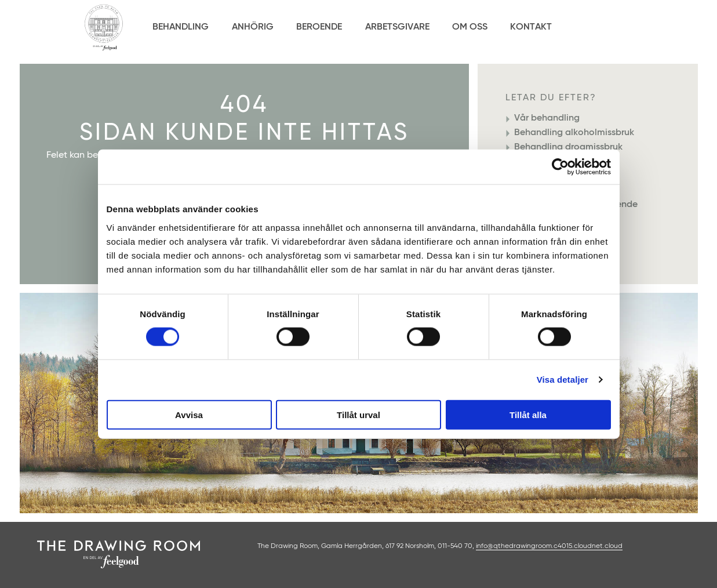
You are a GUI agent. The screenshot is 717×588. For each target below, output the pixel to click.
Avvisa (189, 414)
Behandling (181, 27)
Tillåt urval (358, 414)
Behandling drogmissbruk (568, 147)
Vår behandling (547, 118)
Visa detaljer (563, 380)
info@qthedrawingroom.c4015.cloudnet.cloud (549, 546)
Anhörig (253, 27)
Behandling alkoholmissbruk (574, 133)
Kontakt (531, 27)
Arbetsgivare (397, 27)
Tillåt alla (528, 414)
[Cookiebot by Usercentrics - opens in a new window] (560, 167)
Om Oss (470, 27)
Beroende (319, 27)
